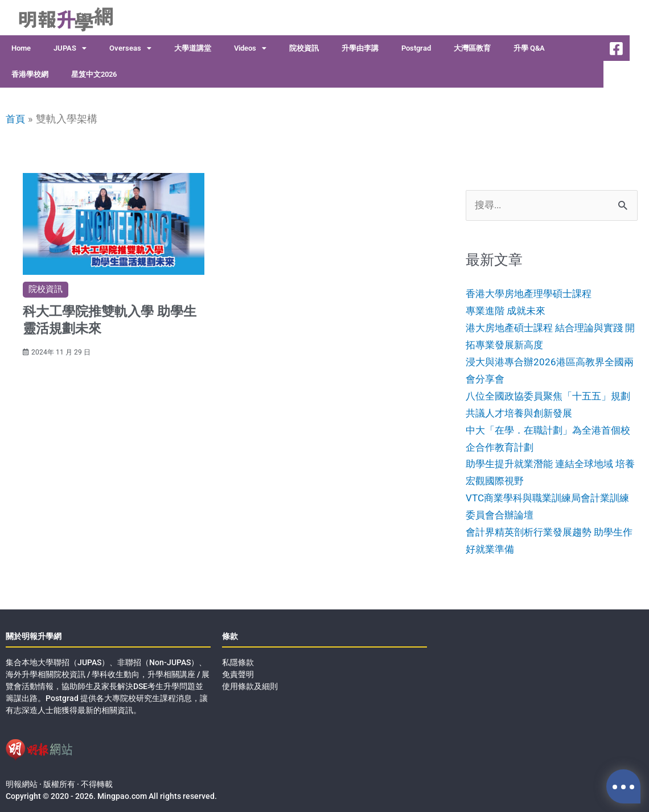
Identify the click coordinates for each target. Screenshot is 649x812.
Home (21, 48)
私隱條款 (238, 661)
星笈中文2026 (94, 74)
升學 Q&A (529, 48)
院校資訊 (304, 48)
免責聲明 (238, 673)
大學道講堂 (193, 48)
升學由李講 (360, 48)
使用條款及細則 (250, 685)
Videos (250, 49)
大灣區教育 (472, 48)
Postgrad (416, 48)
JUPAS (70, 49)
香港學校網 (30, 74)
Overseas (130, 49)
